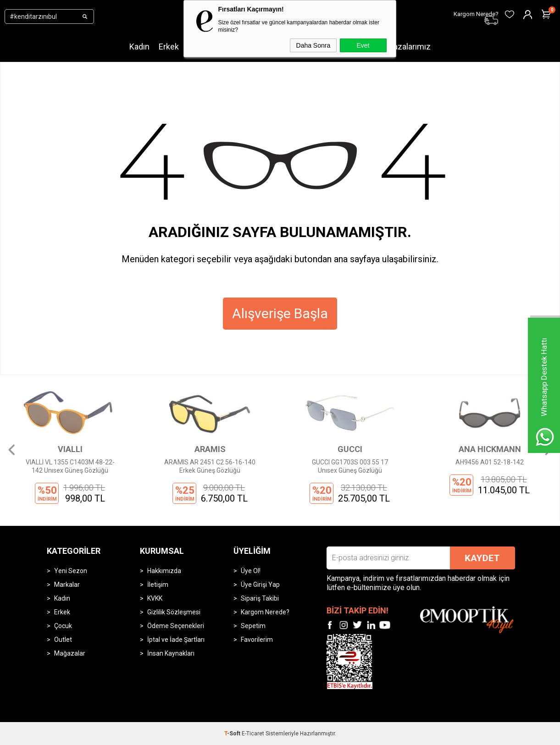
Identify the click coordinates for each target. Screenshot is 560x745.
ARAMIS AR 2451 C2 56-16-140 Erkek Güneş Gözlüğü (210, 466)
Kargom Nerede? (265, 612)
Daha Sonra (313, 45)
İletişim (158, 585)
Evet (363, 45)
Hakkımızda (164, 571)
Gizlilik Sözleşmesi (174, 612)
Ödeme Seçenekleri (176, 626)
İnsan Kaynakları (171, 653)
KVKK (155, 598)
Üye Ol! (251, 571)
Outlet (63, 640)
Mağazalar (70, 653)
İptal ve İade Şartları (176, 640)
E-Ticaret (253, 734)
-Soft (233, 734)
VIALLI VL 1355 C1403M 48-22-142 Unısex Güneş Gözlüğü (70, 466)
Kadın (139, 47)
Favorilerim (257, 640)
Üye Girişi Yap (260, 585)
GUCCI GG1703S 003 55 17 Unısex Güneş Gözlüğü (350, 466)
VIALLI (70, 449)
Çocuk (63, 626)
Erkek (169, 47)
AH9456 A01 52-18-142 (490, 462)
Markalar (67, 585)
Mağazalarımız (404, 47)
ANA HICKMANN (490, 449)
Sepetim (253, 626)
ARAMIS (210, 449)
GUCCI (350, 449)
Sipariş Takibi (260, 598)
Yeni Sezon (71, 571)
